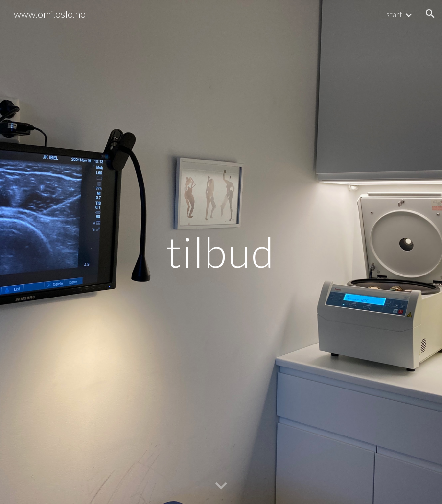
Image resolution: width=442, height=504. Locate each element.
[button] (430, 14)
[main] (221, 252)
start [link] (394, 14)
